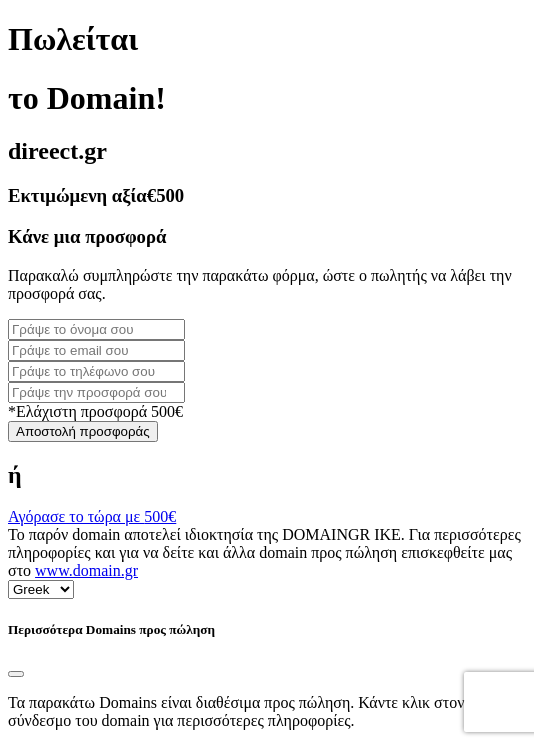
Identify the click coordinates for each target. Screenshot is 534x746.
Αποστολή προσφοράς (83, 431)
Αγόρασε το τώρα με (92, 516)
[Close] (16, 674)
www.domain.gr (86, 570)
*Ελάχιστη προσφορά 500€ (95, 411)
